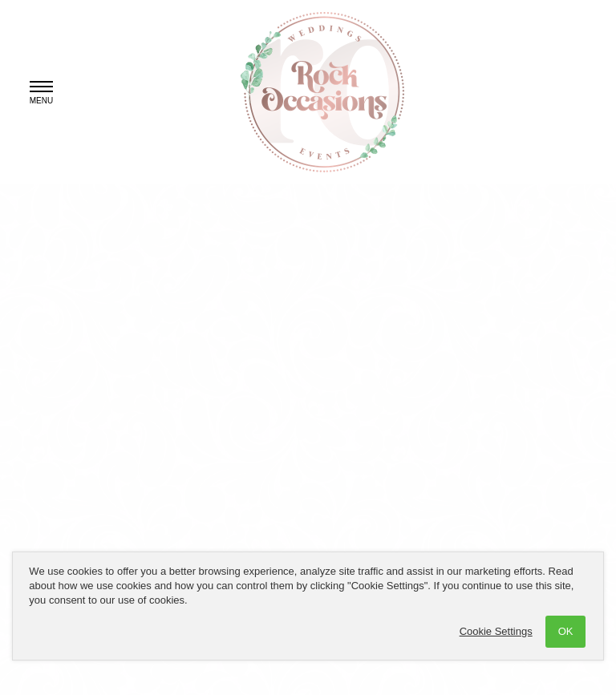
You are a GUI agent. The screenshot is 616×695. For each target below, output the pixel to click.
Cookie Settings (496, 631)
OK (566, 631)
